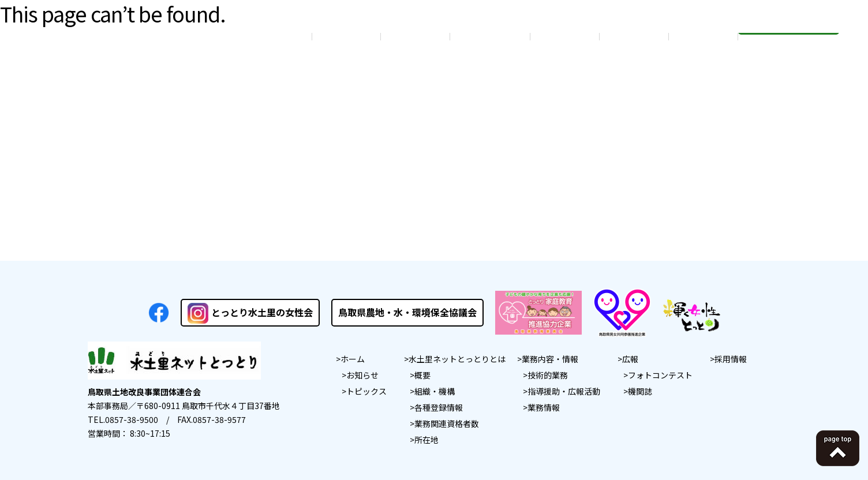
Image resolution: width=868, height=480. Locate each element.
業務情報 (544, 407)
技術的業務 (548, 375)
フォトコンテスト (660, 375)
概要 (422, 375)
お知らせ (362, 375)
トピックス (366, 391)
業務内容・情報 (550, 359)
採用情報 (731, 359)
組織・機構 (435, 391)
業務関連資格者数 (447, 423)
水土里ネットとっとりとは (457, 359)
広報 (630, 359)
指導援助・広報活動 (564, 391)
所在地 (426, 440)
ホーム (353, 359)
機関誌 (640, 391)
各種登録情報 (439, 407)
